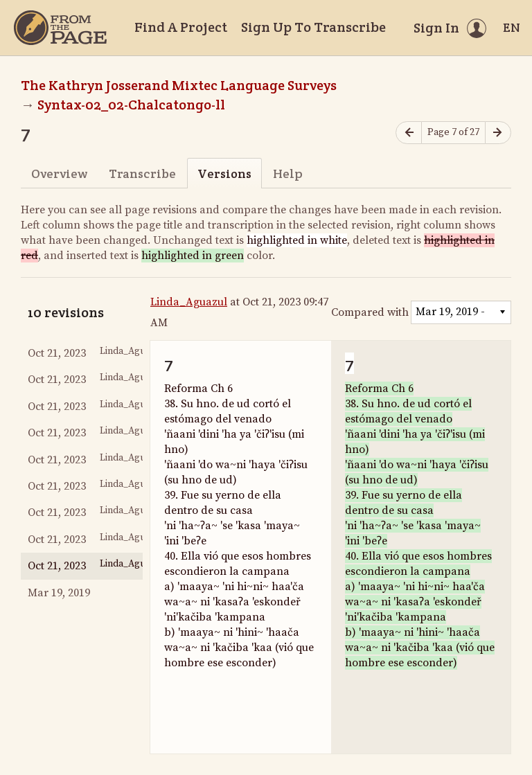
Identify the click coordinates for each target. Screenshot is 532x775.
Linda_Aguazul (189, 302)
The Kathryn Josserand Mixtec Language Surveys (179, 85)
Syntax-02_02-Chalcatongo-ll (131, 105)
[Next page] (498, 133)
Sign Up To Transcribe (313, 27)
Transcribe (142, 173)
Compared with (370, 312)
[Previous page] (409, 133)
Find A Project (181, 27)
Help (288, 173)
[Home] (60, 28)
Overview (59, 173)
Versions (224, 173)
